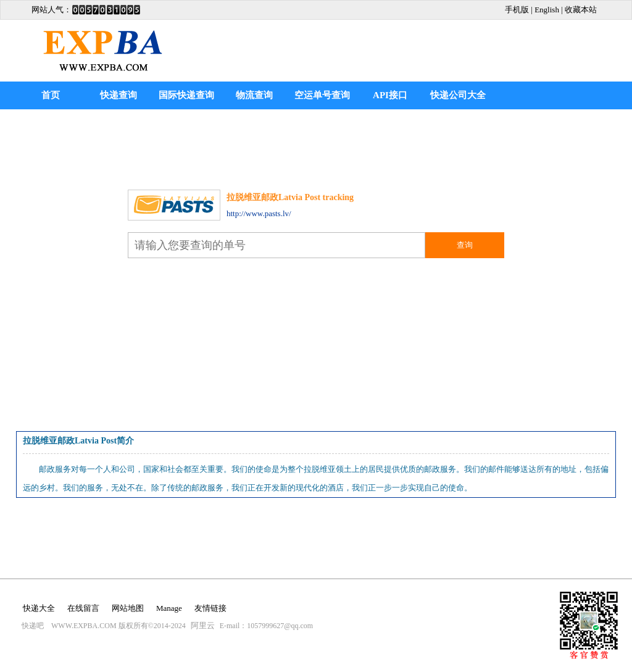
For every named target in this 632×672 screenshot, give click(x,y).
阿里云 (203, 625)
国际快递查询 (186, 95)
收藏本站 (581, 10)
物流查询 (254, 95)
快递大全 (39, 608)
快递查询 (118, 95)
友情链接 (210, 608)
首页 (51, 95)
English (547, 10)
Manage (169, 608)
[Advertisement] (471, 41)
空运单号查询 (322, 95)
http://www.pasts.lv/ (259, 213)
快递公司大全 (458, 95)
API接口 (390, 95)
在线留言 (83, 608)
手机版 (517, 10)
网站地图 (128, 608)
